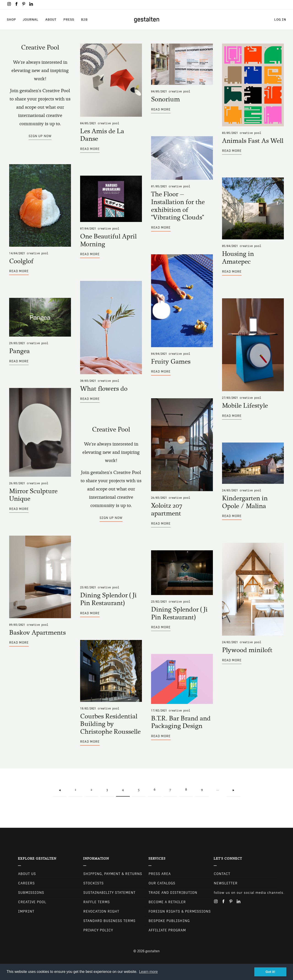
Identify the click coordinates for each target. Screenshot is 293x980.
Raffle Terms (97, 902)
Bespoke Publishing (169, 921)
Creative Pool (109, 123)
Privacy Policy (98, 930)
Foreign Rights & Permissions (180, 911)
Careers (26, 883)
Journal (31, 19)
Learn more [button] (148, 972)
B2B (84, 19)
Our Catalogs (162, 883)
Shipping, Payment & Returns (113, 874)
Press (69, 19)
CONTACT (222, 874)
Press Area (160, 874)
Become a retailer (167, 902)
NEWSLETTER (226, 883)
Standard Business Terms (109, 921)
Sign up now (40, 136)
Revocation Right (101, 911)
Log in (280, 19)
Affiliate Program (167, 930)
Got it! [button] (270, 972)
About (51, 19)
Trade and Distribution (173, 893)
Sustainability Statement (109, 893)
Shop (11, 19)
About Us (27, 874)
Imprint (26, 911)
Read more (90, 150)
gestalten (153, 951)
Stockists (94, 883)
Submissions (31, 893)
